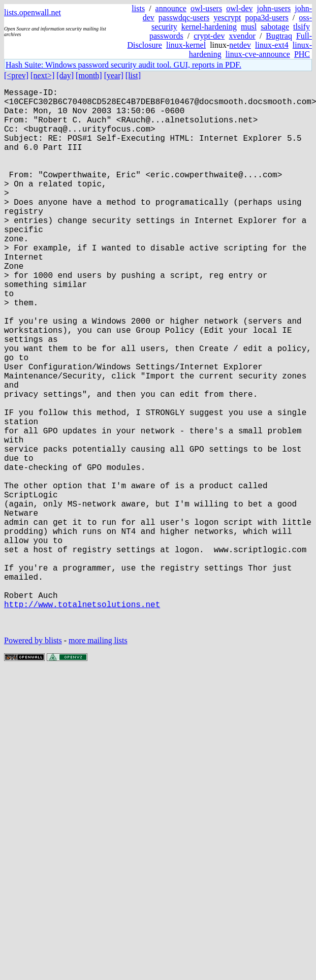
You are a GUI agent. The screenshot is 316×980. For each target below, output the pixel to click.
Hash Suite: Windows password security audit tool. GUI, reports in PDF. (123, 65)
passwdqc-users (184, 18)
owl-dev (239, 8)
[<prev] (16, 75)
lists (138, 8)
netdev (240, 45)
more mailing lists (98, 760)
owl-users (206, 8)
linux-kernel (186, 45)
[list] (133, 75)
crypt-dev (209, 36)
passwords (166, 36)
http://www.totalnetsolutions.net (82, 720)
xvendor (242, 36)
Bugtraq (279, 36)
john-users (274, 8)
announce (171, 8)
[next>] (42, 75)
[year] (114, 75)
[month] (89, 75)
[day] (65, 75)
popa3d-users (266, 18)
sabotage (275, 27)
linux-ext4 (272, 45)
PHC (302, 54)
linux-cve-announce (258, 54)
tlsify (302, 27)
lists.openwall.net (33, 12)
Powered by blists (33, 760)
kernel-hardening (209, 27)
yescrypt (227, 18)
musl (249, 27)
